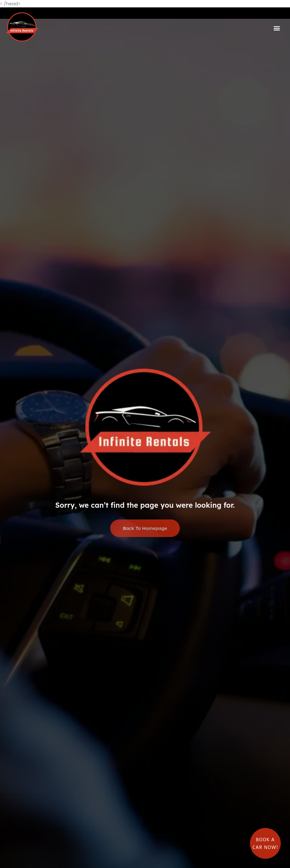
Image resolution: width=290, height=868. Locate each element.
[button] (277, 28)
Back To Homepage (145, 529)
